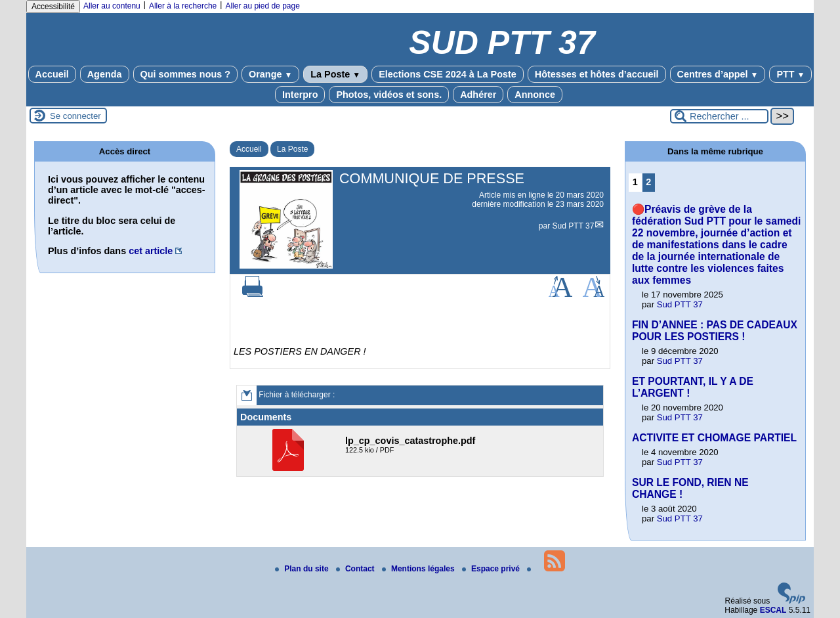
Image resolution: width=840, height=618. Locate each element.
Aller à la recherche (183, 6)
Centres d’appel (718, 74)
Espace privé (492, 569)
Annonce (535, 95)
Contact (356, 569)
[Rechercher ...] (719, 116)
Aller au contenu (112, 6)
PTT (790, 74)
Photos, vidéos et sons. (389, 95)
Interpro (300, 95)
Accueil (52, 74)
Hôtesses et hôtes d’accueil (597, 74)
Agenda (105, 74)
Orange (270, 74)
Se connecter (75, 116)
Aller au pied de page (262, 6)
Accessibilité (53, 7)
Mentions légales (419, 569)
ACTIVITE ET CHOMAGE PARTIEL (714, 438)
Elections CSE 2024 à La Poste (448, 74)
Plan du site (303, 569)
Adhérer (478, 95)
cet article (151, 251)
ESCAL (773, 610)
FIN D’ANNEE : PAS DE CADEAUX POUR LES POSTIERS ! (715, 331)
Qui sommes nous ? (186, 74)
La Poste (335, 74)
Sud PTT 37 (574, 226)
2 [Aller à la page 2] (648, 182)
